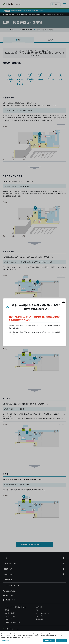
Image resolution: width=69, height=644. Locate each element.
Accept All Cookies (49, 640)
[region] (34, 638)
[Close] (66, 634)
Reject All (61, 640)
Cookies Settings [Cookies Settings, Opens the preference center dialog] (7, 640)
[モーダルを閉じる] (64, 301)
